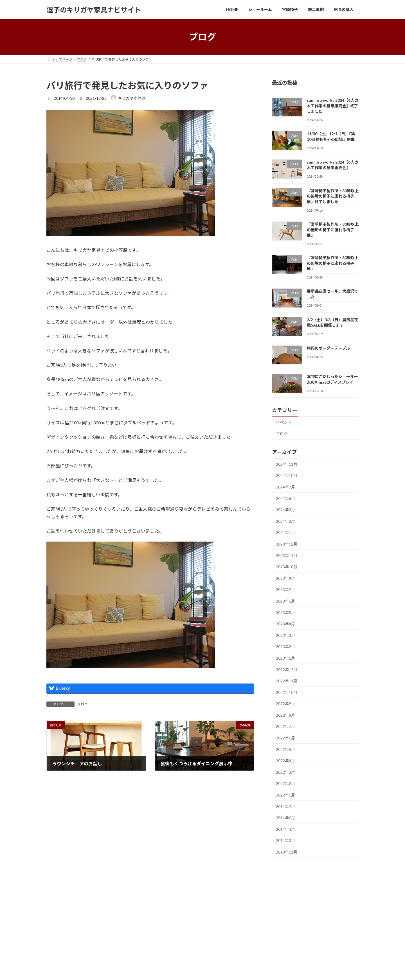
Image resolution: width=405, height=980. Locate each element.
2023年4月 (285, 624)
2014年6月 (285, 818)
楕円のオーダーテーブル (328, 348)
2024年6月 (285, 498)
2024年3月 (285, 510)
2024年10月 (287, 476)
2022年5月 (285, 749)
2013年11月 (287, 852)
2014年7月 (285, 806)
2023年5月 (285, 613)
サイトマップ (166, 881)
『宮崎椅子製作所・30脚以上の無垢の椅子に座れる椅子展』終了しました (333, 196)
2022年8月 (285, 715)
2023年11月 (287, 555)
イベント (284, 423)
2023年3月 (285, 635)
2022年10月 (287, 692)
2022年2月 (285, 784)
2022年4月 (285, 761)
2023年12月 (287, 544)
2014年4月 (285, 829)
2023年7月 (285, 590)
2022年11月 (287, 681)
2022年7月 (285, 727)
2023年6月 (285, 601)
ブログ (82, 704)
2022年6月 (285, 738)
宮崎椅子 (90, 881)
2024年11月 (287, 464)
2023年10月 (287, 567)
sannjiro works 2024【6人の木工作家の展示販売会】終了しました (333, 106)
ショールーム (62, 881)
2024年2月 (285, 521)
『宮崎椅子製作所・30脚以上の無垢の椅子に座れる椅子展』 (333, 230)
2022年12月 (287, 670)
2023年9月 (285, 578)
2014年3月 (285, 841)
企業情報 (139, 881)
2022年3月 (285, 772)
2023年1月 (285, 658)
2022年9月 (285, 704)
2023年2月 (285, 647)
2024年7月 (285, 487)
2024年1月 (285, 533)
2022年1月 (285, 795)
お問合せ (114, 881)
